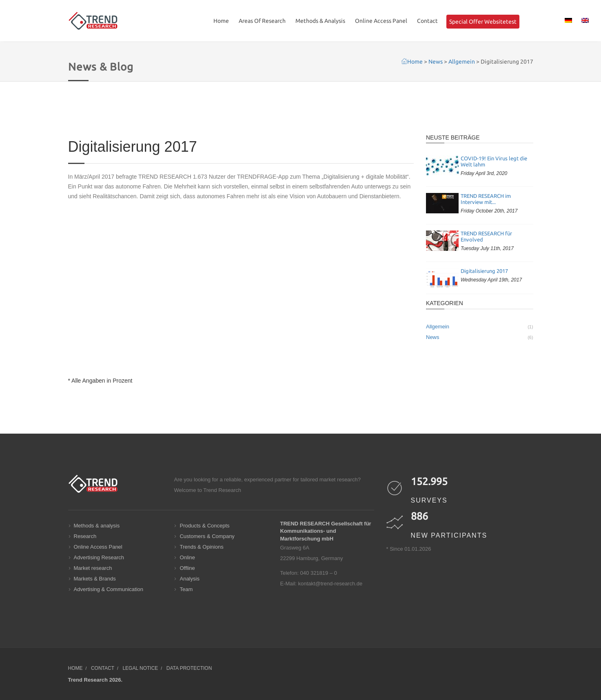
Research (85, 536)
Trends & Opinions (201, 547)
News (480, 337)
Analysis (189, 579)
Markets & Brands (95, 579)
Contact (427, 21)
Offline (187, 568)
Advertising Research (99, 557)
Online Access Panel (381, 21)
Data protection (189, 668)
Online (187, 557)
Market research (93, 568)
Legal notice (140, 668)
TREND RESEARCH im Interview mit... (486, 199)
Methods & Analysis (320, 21)
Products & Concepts (204, 526)
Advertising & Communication (109, 589)
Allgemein (480, 327)
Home (221, 21)
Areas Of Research (262, 21)
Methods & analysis (97, 526)
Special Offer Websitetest (483, 22)
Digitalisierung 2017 (484, 271)
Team (186, 589)
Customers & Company (207, 536)
